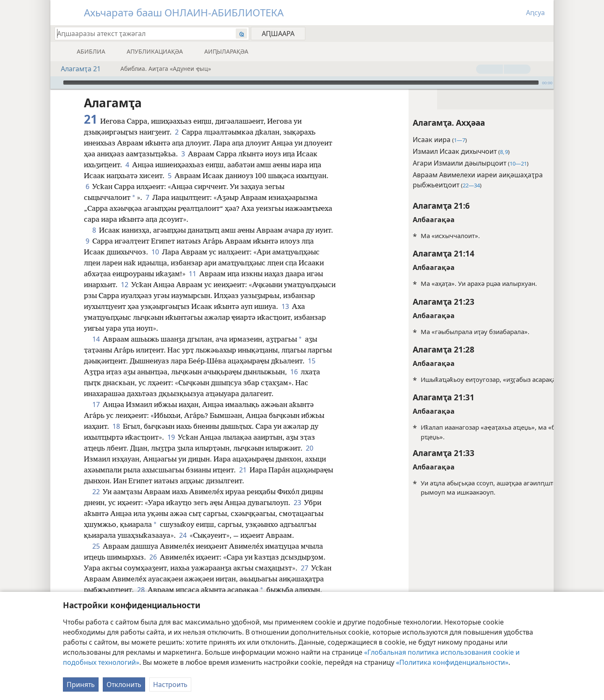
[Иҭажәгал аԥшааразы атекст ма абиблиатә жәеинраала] (141, 33)
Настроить (170, 684)
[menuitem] (544, 33)
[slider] (301, 83)
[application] (302, 83)
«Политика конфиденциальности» (452, 662)
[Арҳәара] (56, 83)
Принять (81, 684)
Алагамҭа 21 (77, 69)
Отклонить (124, 684)
